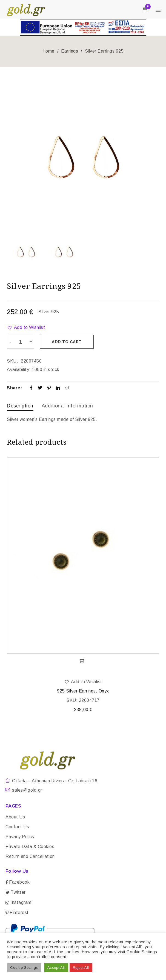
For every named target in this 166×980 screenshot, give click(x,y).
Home (48, 51)
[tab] (20, 406)
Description (20, 406)
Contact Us (17, 826)
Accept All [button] (56, 968)
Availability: (19, 369)
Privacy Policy (20, 836)
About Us (15, 816)
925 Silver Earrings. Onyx (83, 690)
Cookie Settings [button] (24, 968)
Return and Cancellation (30, 856)
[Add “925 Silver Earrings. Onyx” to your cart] (83, 660)
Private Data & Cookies (30, 846)
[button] (26, 327)
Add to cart (67, 342)
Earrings (70, 51)
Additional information (67, 406)
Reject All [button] (81, 968)
